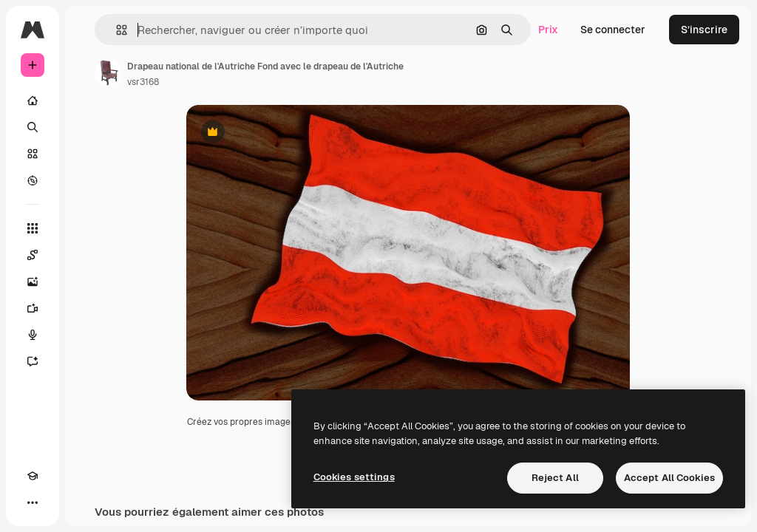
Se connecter (613, 30)
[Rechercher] (33, 127)
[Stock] (33, 154)
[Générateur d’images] (33, 282)
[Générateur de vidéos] (33, 308)
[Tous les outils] (33, 228)
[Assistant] (33, 361)
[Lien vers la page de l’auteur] (108, 72)
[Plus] (33, 502)
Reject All (555, 478)
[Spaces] (33, 255)
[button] (116, 30)
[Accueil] (33, 100)
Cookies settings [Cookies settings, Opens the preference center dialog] (354, 477)
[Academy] (33, 476)
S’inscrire (704, 30)
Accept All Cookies (669, 478)
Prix (548, 30)
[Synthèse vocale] (33, 335)
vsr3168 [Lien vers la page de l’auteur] (143, 82)
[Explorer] (33, 180)
